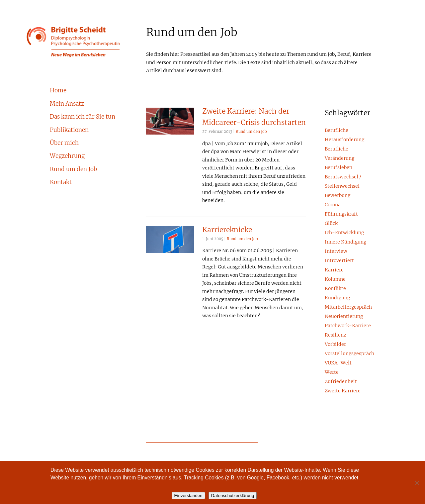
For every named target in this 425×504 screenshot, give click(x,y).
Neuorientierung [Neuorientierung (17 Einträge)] (344, 317)
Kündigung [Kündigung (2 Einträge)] (337, 298)
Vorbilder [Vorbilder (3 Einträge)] (335, 345)
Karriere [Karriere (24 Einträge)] (334, 270)
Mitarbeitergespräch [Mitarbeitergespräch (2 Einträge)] (348, 307)
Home (58, 91)
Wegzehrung (67, 156)
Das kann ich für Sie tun (83, 117)
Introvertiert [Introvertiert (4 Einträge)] (339, 261)
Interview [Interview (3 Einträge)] (336, 252)
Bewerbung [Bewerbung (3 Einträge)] (338, 196)
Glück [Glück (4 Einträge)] (331, 224)
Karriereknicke (227, 230)
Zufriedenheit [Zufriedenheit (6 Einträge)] (341, 382)
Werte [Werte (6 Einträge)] (332, 372)
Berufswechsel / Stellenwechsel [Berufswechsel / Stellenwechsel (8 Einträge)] (343, 182)
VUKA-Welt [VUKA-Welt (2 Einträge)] (338, 363)
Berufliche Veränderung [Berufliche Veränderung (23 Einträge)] (340, 154)
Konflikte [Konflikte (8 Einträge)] (335, 289)
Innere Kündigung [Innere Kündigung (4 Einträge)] (345, 242)
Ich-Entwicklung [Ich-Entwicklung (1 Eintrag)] (344, 233)
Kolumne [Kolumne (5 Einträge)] (335, 279)
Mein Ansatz (67, 104)
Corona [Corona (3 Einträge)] (333, 205)
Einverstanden (188, 496)
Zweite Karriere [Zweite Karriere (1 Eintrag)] (343, 391)
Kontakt (61, 182)
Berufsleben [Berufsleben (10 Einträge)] (339, 168)
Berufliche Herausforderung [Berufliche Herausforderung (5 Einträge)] (344, 135)
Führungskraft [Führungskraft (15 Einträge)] (341, 214)
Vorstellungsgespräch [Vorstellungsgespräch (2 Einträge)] (348, 354)
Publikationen (69, 130)
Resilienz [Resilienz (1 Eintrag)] (336, 335)
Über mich (64, 143)
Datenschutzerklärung (233, 496)
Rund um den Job (73, 169)
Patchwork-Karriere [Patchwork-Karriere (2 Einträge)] (348, 326)
